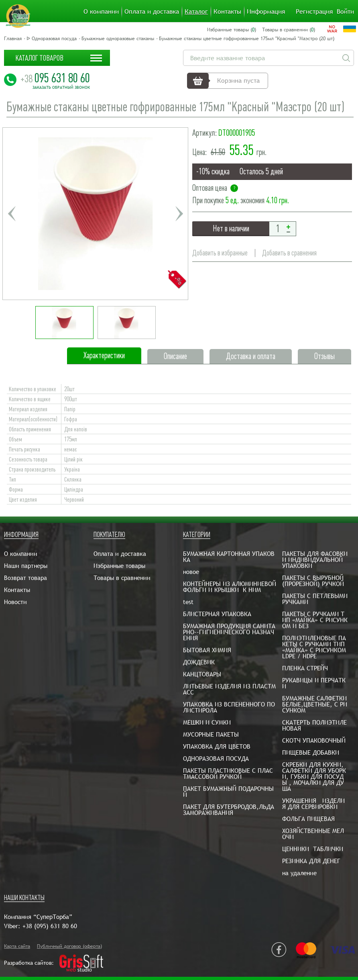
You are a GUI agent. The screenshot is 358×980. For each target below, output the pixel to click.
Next (179, 214)
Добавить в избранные (220, 253)
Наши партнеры (26, 566)
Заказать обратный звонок (61, 88)
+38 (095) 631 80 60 (50, 926)
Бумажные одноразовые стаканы (118, 39)
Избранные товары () (232, 30)
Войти (345, 12)
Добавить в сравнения (289, 253)
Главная (13, 39)
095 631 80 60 (55, 78)
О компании (101, 12)
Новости (15, 602)
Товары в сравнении (122, 578)
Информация (266, 12)
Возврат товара (25, 578)
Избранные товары (119, 566)
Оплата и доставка (152, 12)
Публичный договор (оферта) (69, 946)
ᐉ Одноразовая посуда (52, 39)
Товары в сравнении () (289, 30)
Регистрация (314, 12)
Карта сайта (17, 946)
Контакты (227, 12)
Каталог (196, 12)
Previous (12, 214)
